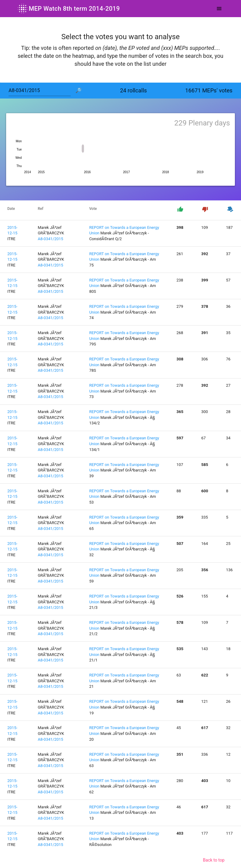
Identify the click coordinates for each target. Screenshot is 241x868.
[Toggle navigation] (219, 9)
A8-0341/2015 (50, 239)
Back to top (214, 860)
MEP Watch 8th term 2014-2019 (68, 9)
